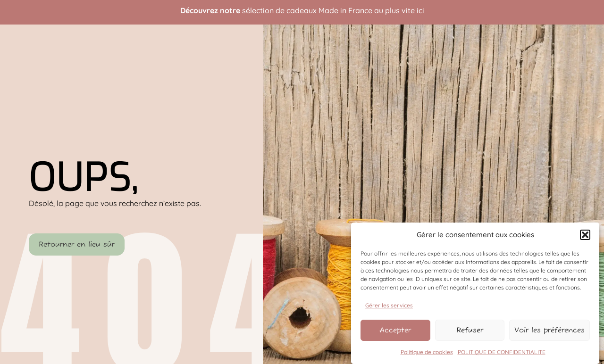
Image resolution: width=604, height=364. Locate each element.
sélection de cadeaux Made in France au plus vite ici (333, 10)
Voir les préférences (553, 330)
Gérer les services (389, 305)
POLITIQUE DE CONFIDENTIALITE (502, 352)
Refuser (475, 330)
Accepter (397, 330)
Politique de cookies (427, 352)
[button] (585, 235)
